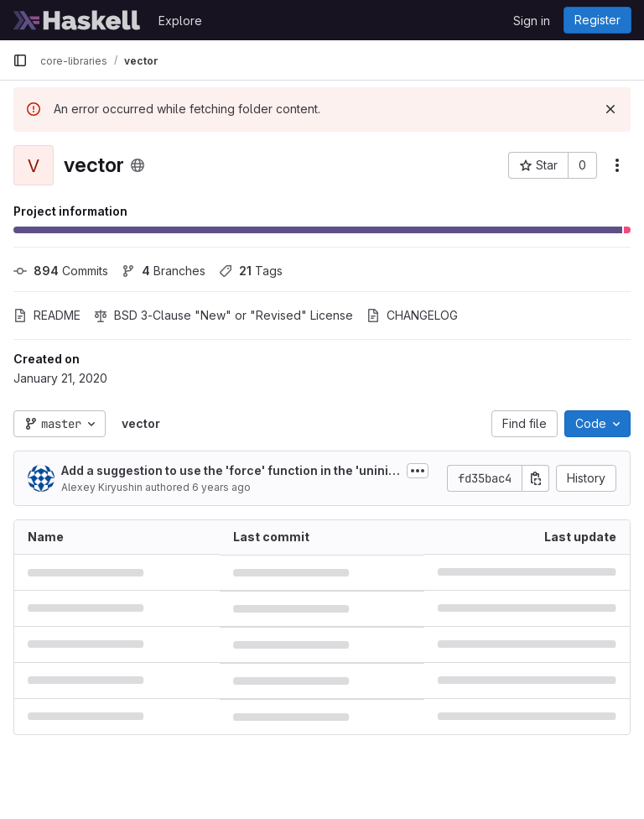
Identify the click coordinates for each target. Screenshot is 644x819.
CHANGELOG (412, 315)
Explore (180, 21)
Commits (61, 271)
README (47, 315)
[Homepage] (77, 20)
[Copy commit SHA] (536, 478)
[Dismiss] (610, 109)
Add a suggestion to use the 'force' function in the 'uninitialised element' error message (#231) (229, 471)
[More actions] (617, 165)
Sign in (532, 21)
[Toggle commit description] (418, 471)
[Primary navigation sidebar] (20, 60)
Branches (164, 271)
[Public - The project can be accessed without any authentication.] (138, 165)
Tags (251, 271)
